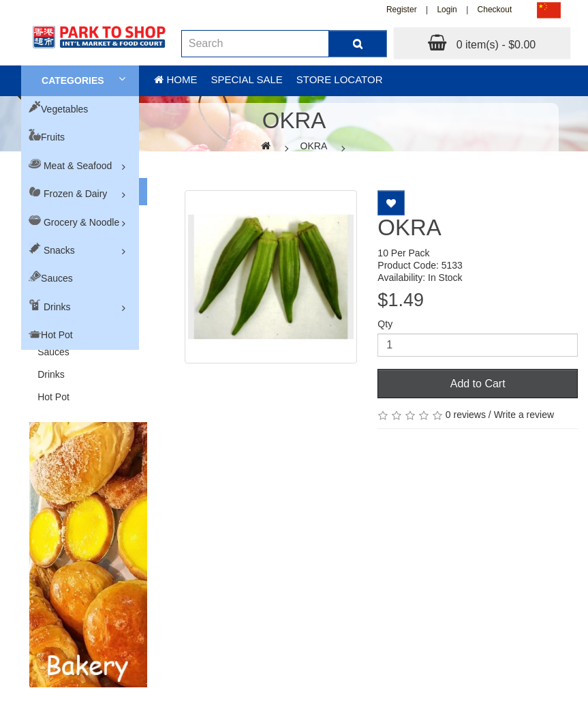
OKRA (314, 146)
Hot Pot (57, 335)
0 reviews (466, 415)
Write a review (524, 415)
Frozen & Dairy (75, 194)
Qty (385, 324)
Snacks (59, 250)
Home (175, 79)
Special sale (246, 79)
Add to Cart (478, 384)
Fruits (53, 137)
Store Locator (340, 79)
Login (447, 10)
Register (402, 10)
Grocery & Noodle (81, 222)
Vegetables (64, 109)
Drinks (57, 307)
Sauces (57, 278)
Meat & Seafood (78, 166)
